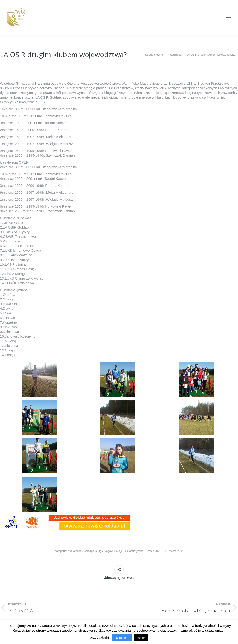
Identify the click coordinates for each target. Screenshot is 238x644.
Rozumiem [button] (122, 638)
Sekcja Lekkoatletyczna (129, 551)
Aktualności (75, 551)
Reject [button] (141, 638)
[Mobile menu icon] (228, 17)
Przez (154, 551)
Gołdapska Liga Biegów (98, 551)
